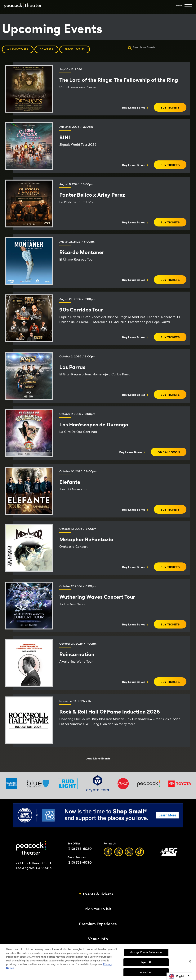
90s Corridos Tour (81, 310)
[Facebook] (108, 852)
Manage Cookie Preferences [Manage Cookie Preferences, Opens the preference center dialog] (146, 956)
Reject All (146, 966)
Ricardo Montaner (82, 252)
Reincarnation (77, 654)
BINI (65, 137)
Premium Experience (98, 924)
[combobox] (179, 976)
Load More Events (98, 758)
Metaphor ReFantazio (86, 539)
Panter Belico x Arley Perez (92, 195)
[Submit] (130, 48)
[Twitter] (119, 852)
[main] (98, 393)
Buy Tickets (174, 109)
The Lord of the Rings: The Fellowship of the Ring (119, 80)
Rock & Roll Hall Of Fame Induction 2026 (110, 712)
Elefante (70, 482)
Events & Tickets (98, 894)
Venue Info (98, 939)
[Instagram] (129, 852)
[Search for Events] (175, 47)
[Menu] (184, 6)
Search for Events (144, 47)
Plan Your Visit (98, 909)
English (176, 976)
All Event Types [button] (18, 49)
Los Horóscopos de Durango (94, 424)
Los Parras (72, 367)
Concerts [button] (46, 49)
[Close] (190, 965)
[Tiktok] (140, 852)
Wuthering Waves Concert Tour (97, 597)
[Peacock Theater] (23, 6)
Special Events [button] (75, 49)
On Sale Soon (172, 453)
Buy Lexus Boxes (135, 107)
